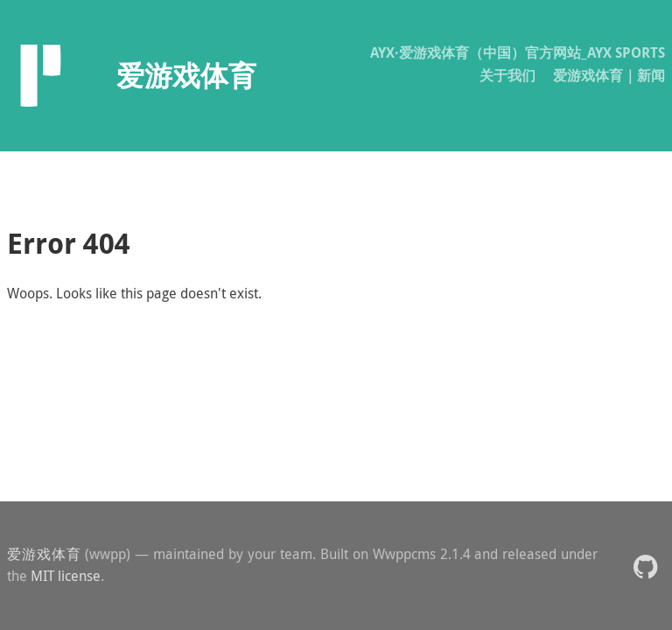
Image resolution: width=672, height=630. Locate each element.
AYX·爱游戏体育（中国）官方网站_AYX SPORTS (518, 52)
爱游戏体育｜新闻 (609, 75)
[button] (645, 566)
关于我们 (507, 75)
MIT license (66, 576)
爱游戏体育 (44, 554)
